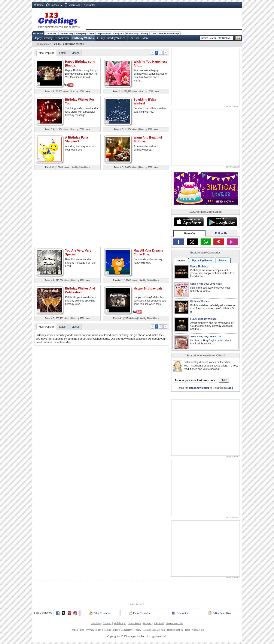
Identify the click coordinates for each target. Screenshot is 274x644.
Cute (153, 33)
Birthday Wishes (83, 38)
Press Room (135, 623)
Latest (63, 53)
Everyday (81, 33)
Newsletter (89, 5)
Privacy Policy (94, 630)
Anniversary (67, 33)
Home (40, 5)
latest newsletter (199, 388)
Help (187, 630)
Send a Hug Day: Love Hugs (206, 284)
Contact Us (198, 630)
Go (238, 38)
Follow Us (221, 233)
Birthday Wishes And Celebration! (80, 290)
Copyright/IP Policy (131, 630)
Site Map (96, 623)
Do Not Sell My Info (154, 630)
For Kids (134, 38)
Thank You (51, 33)
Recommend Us (175, 623)
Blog (230, 388)
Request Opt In (175, 630)
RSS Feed (159, 623)
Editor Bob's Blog (220, 613)
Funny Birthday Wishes (111, 38)
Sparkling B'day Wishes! (145, 101)
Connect (55, 5)
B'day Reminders (100, 613)
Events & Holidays (169, 33)
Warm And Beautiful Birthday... (148, 139)
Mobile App (74, 5)
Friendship (132, 33)
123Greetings (42, 44)
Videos (75, 53)
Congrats (119, 33)
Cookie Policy (111, 630)
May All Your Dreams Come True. (148, 252)
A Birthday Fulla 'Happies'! (77, 139)
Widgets (147, 623)
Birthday (38, 33)
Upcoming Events (202, 260)
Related (223, 260)
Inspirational (104, 33)
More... (147, 38)
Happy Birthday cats (148, 288)
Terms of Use (77, 630)
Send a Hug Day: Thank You (206, 336)
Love (92, 33)
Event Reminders (140, 613)
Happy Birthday (43, 38)
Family (145, 33)
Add (224, 380)
